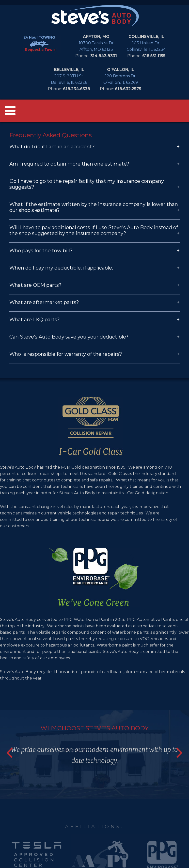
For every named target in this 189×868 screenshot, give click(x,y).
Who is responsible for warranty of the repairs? (94, 354)
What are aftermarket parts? (94, 302)
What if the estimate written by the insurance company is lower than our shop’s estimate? (94, 207)
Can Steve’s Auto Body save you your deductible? (94, 337)
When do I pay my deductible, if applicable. (94, 268)
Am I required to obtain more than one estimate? (94, 164)
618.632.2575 (128, 89)
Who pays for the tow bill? (94, 251)
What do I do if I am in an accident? (94, 147)
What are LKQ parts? (94, 320)
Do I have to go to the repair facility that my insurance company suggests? (94, 184)
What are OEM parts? (94, 285)
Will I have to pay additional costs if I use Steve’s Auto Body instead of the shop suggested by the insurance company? (94, 230)
